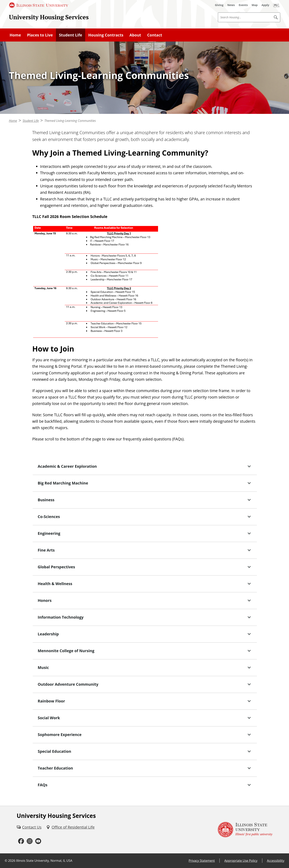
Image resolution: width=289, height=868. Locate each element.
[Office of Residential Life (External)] (70, 827)
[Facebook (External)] (21, 841)
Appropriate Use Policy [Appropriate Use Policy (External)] (241, 861)
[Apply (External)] (265, 5)
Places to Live (40, 35)
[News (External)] (231, 5)
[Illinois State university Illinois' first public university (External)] (245, 830)
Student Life (70, 35)
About (135, 35)
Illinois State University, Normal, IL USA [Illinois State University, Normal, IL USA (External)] (44, 861)
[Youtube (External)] (38, 841)
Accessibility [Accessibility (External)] (276, 861)
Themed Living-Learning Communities (70, 121)
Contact (155, 35)
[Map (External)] (255, 5)
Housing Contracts (106, 35)
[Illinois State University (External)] (39, 5)
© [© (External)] (6, 861)
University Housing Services (49, 17)
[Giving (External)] (219, 5)
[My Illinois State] (276, 5)
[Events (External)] (243, 5)
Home (15, 35)
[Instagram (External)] (30, 841)
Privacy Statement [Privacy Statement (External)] (202, 861)
